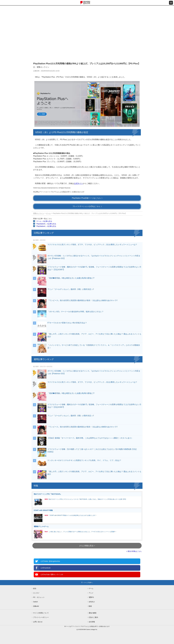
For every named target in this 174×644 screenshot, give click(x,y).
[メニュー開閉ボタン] (171, 3)
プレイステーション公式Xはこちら (86, 206)
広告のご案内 (93, 617)
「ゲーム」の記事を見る (43, 221)
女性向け (92, 602)
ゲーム (48, 213)
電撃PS (91, 597)
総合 (35, 588)
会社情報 (92, 622)
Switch (35, 602)
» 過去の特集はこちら (134, 551)
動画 (90, 606)
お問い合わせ (38, 622)
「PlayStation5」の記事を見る (46, 224)
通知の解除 (93, 613)
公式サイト (78, 183)
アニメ (91, 593)
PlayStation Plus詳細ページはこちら (86, 198)
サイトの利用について (41, 613)
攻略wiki (36, 606)
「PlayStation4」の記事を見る (46, 226)
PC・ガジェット (39, 597)
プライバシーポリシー (41, 617)
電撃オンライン (39, 213)
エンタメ (36, 593)
